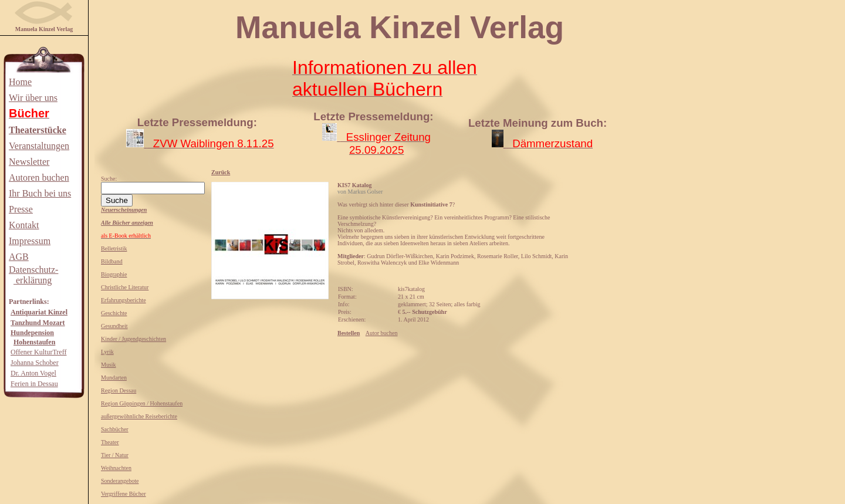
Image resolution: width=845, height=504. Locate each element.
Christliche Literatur (125, 287)
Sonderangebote (120, 481)
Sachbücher (115, 429)
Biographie (114, 274)
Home (20, 82)
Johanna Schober (35, 363)
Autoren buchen (39, 177)
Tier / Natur (115, 455)
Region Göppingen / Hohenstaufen (142, 403)
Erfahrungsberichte (124, 300)
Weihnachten (116, 468)
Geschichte (114, 313)
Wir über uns (33, 98)
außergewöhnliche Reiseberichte (139, 416)
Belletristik (114, 248)
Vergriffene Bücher (124, 494)
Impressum (30, 241)
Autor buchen (382, 333)
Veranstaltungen (39, 146)
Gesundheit (114, 326)
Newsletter (29, 162)
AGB (19, 257)
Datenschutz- (33, 270)
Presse (21, 209)
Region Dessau (119, 390)
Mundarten (114, 378)
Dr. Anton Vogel (33, 373)
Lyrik (107, 352)
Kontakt (24, 225)
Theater (110, 442)
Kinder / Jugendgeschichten (133, 339)
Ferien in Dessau (34, 384)
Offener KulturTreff (38, 352)
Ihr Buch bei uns (40, 193)
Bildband (112, 261)
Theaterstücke (38, 130)
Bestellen (349, 333)
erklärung (33, 280)
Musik (109, 365)
